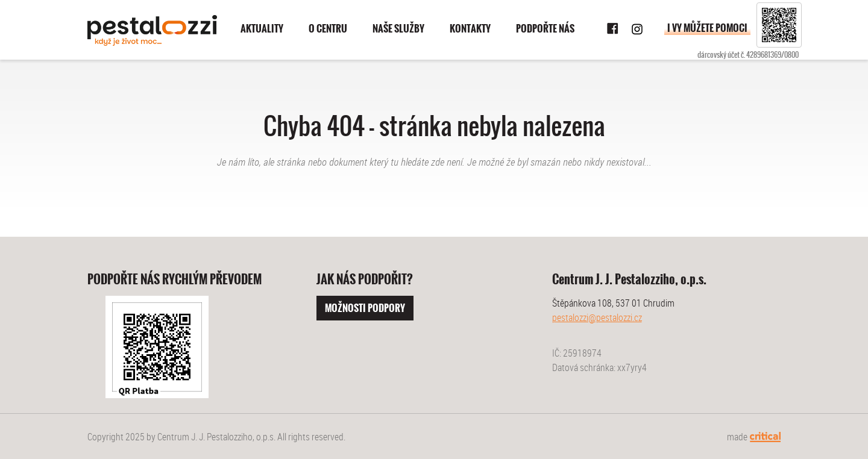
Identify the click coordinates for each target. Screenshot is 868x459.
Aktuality (262, 29)
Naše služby (398, 29)
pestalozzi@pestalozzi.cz (597, 317)
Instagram (637, 29)
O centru (328, 29)
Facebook (613, 29)
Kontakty (470, 29)
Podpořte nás (545, 29)
